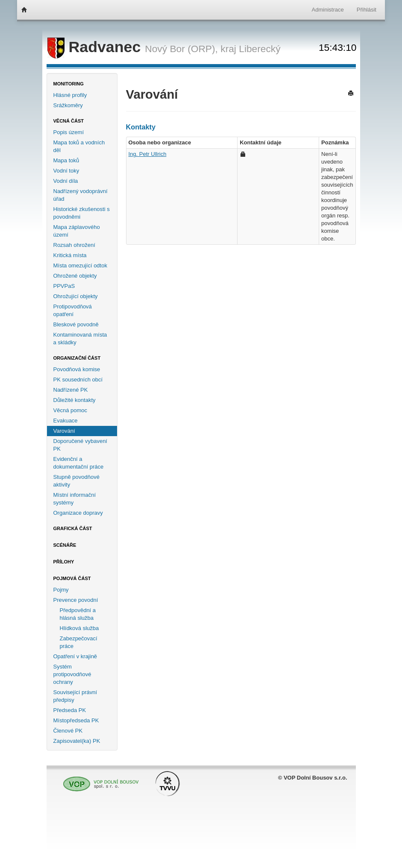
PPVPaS (64, 286)
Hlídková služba (79, 628)
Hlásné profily (70, 95)
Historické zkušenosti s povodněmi (82, 213)
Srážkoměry (68, 105)
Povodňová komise (77, 369)
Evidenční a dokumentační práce (79, 463)
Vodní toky (66, 171)
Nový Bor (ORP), (181, 49)
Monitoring (69, 84)
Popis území (69, 132)
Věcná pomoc (70, 410)
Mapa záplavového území (77, 231)
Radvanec (96, 47)
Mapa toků (66, 160)
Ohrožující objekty (76, 296)
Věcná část (69, 121)
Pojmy (61, 590)
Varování (64, 431)
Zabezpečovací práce (79, 642)
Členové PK (68, 731)
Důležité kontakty (75, 400)
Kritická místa (70, 255)
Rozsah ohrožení (74, 245)
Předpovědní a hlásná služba (78, 614)
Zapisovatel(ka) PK (77, 741)
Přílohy (64, 562)
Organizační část (77, 358)
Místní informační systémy (75, 499)
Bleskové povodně (76, 324)
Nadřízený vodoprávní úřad (81, 195)
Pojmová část (72, 578)
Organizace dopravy (78, 513)
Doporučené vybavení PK (80, 445)
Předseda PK (70, 710)
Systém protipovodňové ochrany (72, 674)
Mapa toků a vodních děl (79, 146)
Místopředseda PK (76, 720)
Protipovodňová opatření (73, 310)
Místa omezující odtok (80, 265)
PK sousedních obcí (78, 380)
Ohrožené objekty (75, 276)
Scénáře (65, 545)
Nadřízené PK (71, 390)
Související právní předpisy (75, 696)
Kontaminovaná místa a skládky (80, 339)
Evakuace (66, 421)
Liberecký (260, 49)
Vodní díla (66, 181)
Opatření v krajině (75, 656)
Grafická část (73, 528)
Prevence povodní (76, 600)
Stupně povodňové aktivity (76, 481)
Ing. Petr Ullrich (148, 154)
